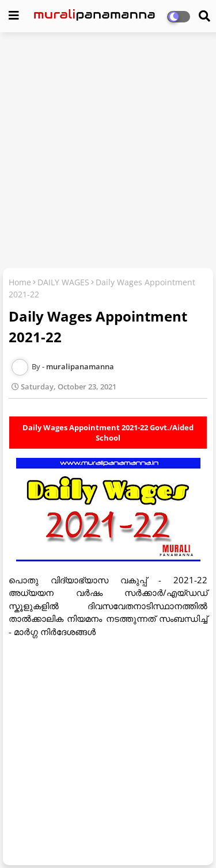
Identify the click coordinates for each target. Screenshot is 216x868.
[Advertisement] (108, 152)
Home (20, 282)
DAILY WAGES (63, 282)
